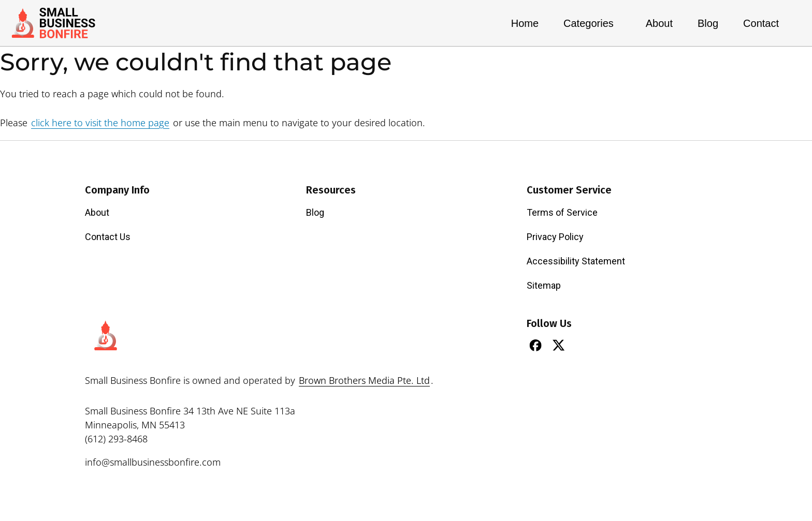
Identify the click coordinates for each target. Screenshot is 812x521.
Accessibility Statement (576, 261)
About (659, 23)
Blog (708, 23)
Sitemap (544, 285)
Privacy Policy (555, 237)
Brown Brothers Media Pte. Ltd (364, 380)
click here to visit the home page (100, 123)
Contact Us (108, 237)
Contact (761, 23)
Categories (592, 23)
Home (525, 23)
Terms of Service (562, 212)
